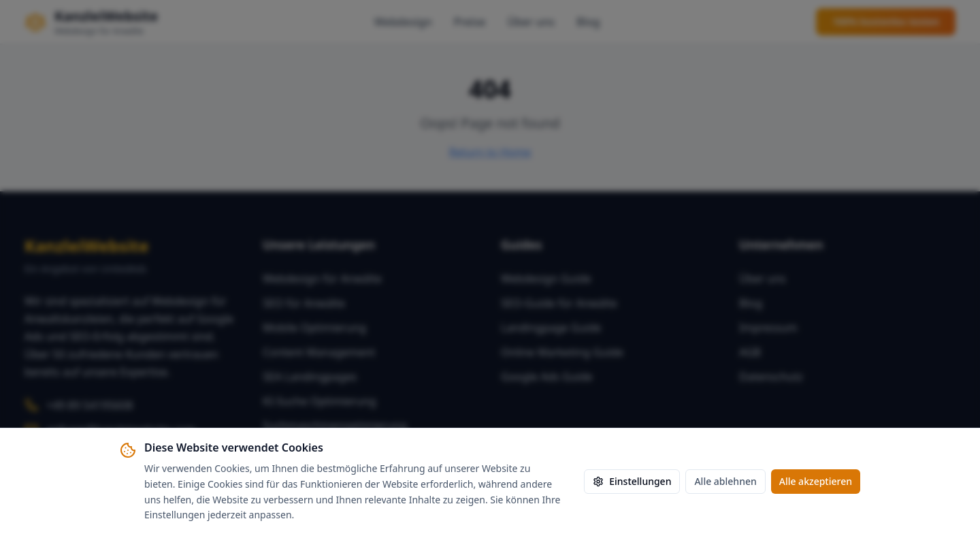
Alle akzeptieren (816, 481)
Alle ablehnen (725, 481)
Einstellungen (632, 481)
